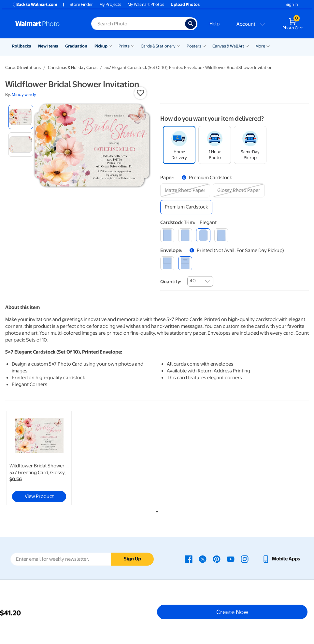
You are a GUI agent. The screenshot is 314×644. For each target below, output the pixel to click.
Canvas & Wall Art (228, 46)
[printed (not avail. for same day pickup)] (185, 263)
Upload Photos (185, 4)
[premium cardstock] (186, 207)
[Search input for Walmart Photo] (138, 24)
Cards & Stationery (158, 46)
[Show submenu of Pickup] (110, 46)
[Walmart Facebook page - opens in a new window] (189, 559)
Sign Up (132, 559)
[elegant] (203, 235)
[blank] (167, 263)
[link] (39, 458)
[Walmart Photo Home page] (46, 24)
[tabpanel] (56, 458)
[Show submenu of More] (268, 46)
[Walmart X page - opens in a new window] (203, 559)
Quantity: (171, 282)
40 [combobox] (193, 281)
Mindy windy (24, 94)
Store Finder (81, 4)
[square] (167, 235)
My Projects (110, 4)
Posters (194, 46)
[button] (140, 93)
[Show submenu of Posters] (204, 46)
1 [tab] (156, 510)
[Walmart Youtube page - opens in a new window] (231, 559)
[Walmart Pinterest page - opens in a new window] (217, 559)
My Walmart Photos (146, 4)
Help (214, 24)
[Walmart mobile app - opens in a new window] (281, 559)
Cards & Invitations (23, 67)
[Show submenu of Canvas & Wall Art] (247, 46)
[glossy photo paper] (239, 190)
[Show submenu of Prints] (133, 46)
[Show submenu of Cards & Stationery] (178, 46)
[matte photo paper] (185, 190)
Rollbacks (21, 46)
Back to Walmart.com (34, 4)
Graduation (76, 46)
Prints (124, 46)
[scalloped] (221, 235)
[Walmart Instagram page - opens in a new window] (245, 559)
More (260, 46)
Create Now (232, 612)
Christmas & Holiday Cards (73, 67)
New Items (48, 46)
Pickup (101, 46)
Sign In (292, 4)
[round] (185, 235)
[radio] (21, 117)
